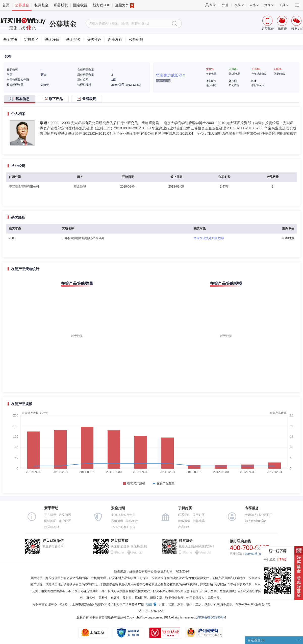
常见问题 (65, 515)
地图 (149, 604)
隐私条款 (132, 521)
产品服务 (184, 527)
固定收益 (80, 5)
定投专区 (31, 40)
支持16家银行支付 (123, 515)
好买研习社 (52, 527)
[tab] (21, 99)
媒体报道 (184, 521)
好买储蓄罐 (119, 541)
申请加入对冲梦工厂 (259, 515)
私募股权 (61, 5)
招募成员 (199, 521)
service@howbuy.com (260, 554)
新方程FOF (101, 5)
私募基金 (41, 5)
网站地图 (50, 521)
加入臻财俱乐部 (256, 521)
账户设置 (65, 521)
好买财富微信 (53, 541)
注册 (225, 5)
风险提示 (117, 521)
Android (137, 553)
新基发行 (115, 40)
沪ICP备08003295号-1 (211, 617)
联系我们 (184, 515)
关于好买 (199, 515)
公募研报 (136, 40)
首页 (6, 5)
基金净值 (52, 40)
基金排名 (73, 40)
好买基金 (186, 541)
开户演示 (50, 515)
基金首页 (10, 40)
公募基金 (22, 5)
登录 (213, 5)
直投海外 (124, 5)
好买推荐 (94, 40)
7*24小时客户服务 (123, 527)
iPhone (119, 553)
